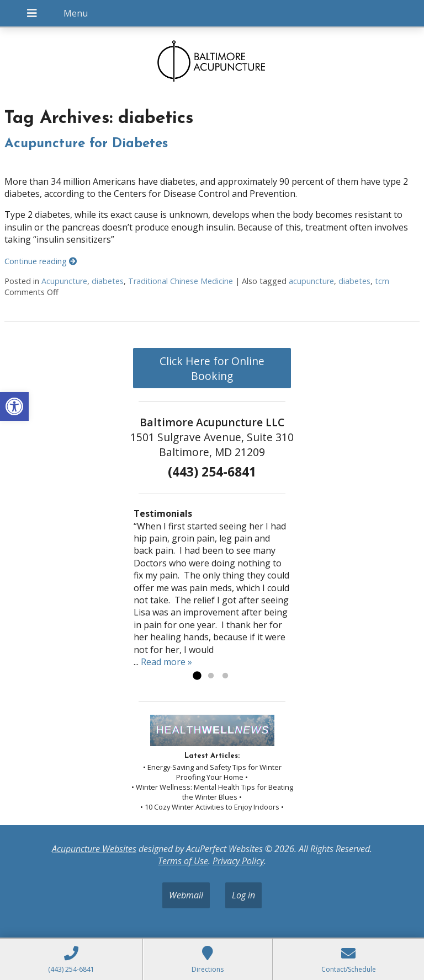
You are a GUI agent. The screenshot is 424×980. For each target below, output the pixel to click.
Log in (243, 895)
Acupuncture (64, 281)
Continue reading (41, 261)
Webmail (186, 895)
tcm (382, 281)
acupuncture (311, 281)
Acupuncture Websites (94, 849)
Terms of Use (183, 861)
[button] (14, 406)
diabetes (108, 281)
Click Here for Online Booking (212, 368)
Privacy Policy (238, 861)
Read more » (166, 662)
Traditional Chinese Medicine (181, 281)
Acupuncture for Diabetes (86, 144)
